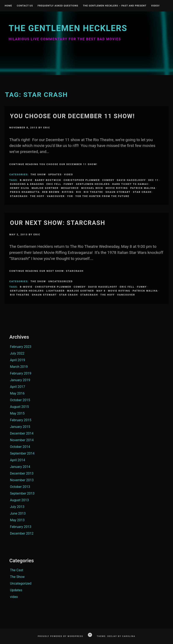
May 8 (101, 291)
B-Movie (26, 180)
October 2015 (20, 400)
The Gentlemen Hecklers (68, 28)
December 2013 (22, 473)
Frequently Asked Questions (58, 6)
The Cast (17, 570)
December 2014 (22, 433)
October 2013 (20, 487)
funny (69, 184)
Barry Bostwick (48, 180)
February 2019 (21, 373)
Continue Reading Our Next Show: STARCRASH (47, 271)
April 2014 (18, 460)
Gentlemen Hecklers (93, 184)
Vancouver (56, 196)
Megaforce (70, 188)
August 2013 (19, 500)
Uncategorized (60, 281)
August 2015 (19, 407)
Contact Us (25, 6)
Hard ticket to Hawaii (131, 184)
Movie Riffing (117, 188)
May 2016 (17, 393)
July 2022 (17, 353)
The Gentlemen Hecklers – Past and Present (115, 6)
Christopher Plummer (82, 180)
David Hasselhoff (131, 180)
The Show (38, 174)
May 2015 (17, 413)
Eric (47, 128)
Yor (70, 196)
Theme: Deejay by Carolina (116, 636)
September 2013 (22, 493)
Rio (79, 192)
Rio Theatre (93, 192)
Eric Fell (54, 184)
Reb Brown (51, 192)
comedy (108, 180)
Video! (155, 6)
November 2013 (22, 480)
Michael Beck (92, 188)
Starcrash (19, 196)
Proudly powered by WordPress (61, 636)
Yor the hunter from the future (102, 196)
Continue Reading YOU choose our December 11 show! (53, 164)
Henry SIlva (20, 188)
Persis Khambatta (25, 192)
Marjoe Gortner (45, 188)
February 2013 (21, 527)
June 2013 (18, 513)
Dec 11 (154, 180)
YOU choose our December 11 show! (72, 116)
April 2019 (18, 360)
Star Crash (142, 192)
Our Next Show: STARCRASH (58, 223)
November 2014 (22, 440)
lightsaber (56, 291)
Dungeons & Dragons (27, 184)
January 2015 (20, 427)
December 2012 (22, 533)
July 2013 (17, 507)
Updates (55, 174)
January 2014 (20, 467)
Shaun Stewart (118, 192)
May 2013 (17, 520)
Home (8, 6)
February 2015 (21, 420)
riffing (68, 192)
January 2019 (20, 380)
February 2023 (21, 347)
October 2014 (20, 447)
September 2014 (22, 453)
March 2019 (19, 367)
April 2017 (18, 387)
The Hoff (37, 196)
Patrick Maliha (143, 188)
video (69, 174)
